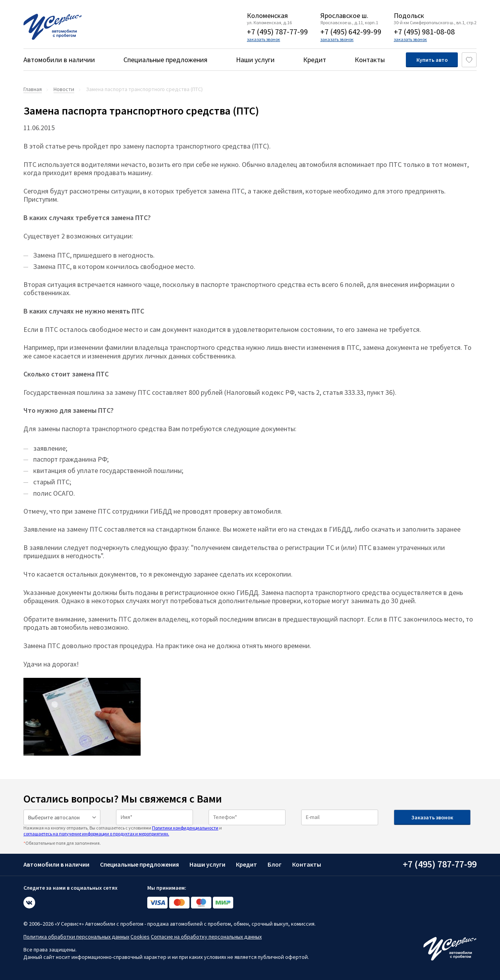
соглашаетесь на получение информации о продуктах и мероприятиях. (96, 834)
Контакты (370, 60)
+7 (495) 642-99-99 (351, 31)
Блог (275, 864)
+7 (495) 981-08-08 (424, 31)
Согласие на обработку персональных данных (206, 937)
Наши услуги (255, 60)
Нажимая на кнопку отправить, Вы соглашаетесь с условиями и (123, 830)
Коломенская (267, 16)
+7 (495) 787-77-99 (277, 31)
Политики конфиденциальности (185, 828)
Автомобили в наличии (59, 60)
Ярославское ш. (344, 16)
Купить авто (432, 60)
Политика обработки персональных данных (76, 937)
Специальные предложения (165, 60)
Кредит (315, 60)
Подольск (409, 16)
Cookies (140, 937)
